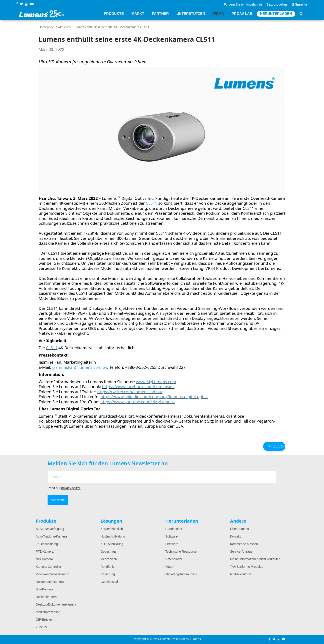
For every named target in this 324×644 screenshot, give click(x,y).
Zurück (276, 446)
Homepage (46, 27)
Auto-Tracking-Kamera (51, 536)
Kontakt (235, 536)
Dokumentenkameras (51, 582)
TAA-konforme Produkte (247, 567)
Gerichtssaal (109, 582)
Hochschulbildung (113, 536)
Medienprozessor (48, 612)
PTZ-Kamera (45, 552)
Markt (138, 14)
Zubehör (42, 627)
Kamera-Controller (48, 567)
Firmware (172, 544)
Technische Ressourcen (182, 552)
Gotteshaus (108, 552)
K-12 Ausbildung (112, 544)
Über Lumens (240, 529)
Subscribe (58, 500)
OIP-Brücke (44, 620)
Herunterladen (276, 14)
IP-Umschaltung (47, 544)
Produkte (114, 14)
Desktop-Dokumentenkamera (56, 604)
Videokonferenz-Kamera (53, 574)
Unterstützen (191, 14)
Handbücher (174, 529)
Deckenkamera (46, 597)
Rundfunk (107, 567)
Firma (218, 14)
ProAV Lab (242, 14)
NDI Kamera (44, 559)
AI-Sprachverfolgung (50, 529)
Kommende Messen (244, 544)
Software (171, 536)
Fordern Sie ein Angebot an (243, 4)
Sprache (299, 4)
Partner (160, 14)
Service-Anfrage (241, 552)
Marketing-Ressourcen (181, 574)
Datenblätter (174, 559)
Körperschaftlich (112, 529)
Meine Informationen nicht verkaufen (255, 559)
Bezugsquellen (277, 4)
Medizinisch (109, 559)
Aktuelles (64, 27)
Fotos (169, 567)
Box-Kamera (44, 589)
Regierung (108, 574)
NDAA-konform (241, 574)
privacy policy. (71, 488)
